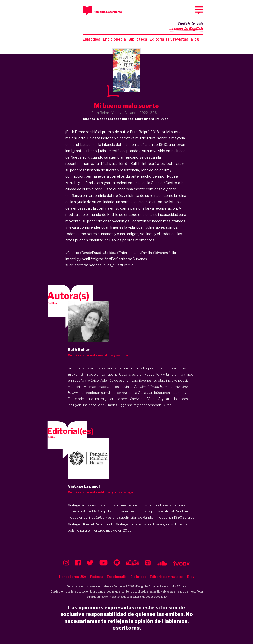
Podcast (97, 577)
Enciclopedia (114, 39)
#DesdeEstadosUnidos (98, 253)
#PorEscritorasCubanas (128, 259)
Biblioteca (138, 39)
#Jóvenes (160, 253)
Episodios (91, 39)
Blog (195, 39)
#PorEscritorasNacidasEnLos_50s (92, 265)
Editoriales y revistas (169, 39)
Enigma (153, 586)
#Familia (146, 253)
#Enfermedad (128, 253)
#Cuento (72, 253)
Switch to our (186, 27)
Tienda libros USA (72, 577)
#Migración (99, 259)
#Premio (127, 265)
